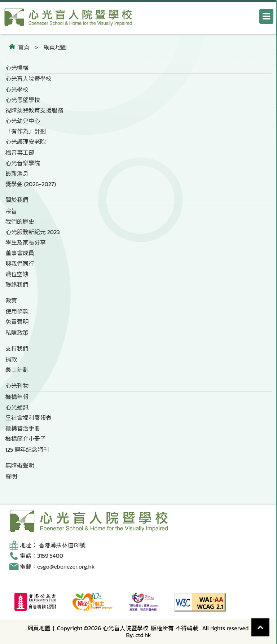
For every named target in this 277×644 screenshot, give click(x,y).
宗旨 (11, 211)
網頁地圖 (39, 628)
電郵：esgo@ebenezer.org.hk (57, 566)
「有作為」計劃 (26, 131)
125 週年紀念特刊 (27, 450)
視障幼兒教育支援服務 (34, 110)
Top (270, 622)
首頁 (24, 47)
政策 (11, 301)
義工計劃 (17, 370)
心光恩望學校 (23, 100)
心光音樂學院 (23, 163)
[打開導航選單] (266, 16)
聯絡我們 (17, 285)
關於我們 (17, 200)
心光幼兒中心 (23, 121)
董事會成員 (20, 253)
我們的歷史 (20, 222)
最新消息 (17, 174)
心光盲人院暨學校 (28, 79)
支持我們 (17, 349)
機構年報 (17, 397)
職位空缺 (17, 274)
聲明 (11, 476)
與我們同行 (20, 264)
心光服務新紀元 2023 (33, 232)
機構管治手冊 (23, 428)
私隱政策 (17, 333)
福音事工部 (20, 153)
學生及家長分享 (26, 242)
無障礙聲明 (20, 465)
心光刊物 (17, 386)
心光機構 (17, 68)
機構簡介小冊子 (26, 439)
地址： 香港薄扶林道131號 (53, 545)
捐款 (11, 359)
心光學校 (17, 89)
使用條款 (17, 311)
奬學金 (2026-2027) (31, 184)
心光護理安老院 (26, 142)
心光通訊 (17, 407)
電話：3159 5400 (41, 556)
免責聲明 (17, 322)
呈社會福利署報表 (28, 418)
